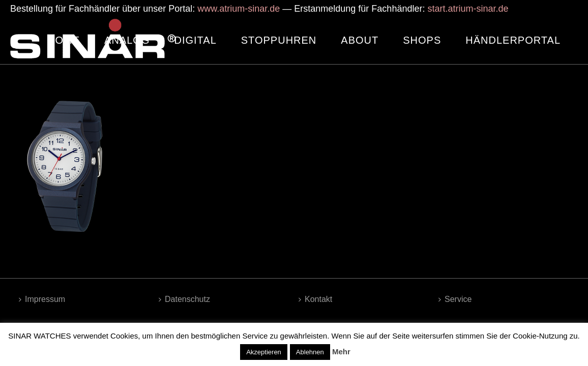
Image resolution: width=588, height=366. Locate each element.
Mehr (341, 352)
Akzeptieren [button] (264, 352)
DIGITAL (195, 40)
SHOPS (422, 40)
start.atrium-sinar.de (468, 9)
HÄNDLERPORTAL (513, 40)
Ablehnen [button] (310, 352)
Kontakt (315, 299)
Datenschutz (184, 299)
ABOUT (360, 40)
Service (455, 299)
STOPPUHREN (279, 40)
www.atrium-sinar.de (239, 9)
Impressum (42, 299)
